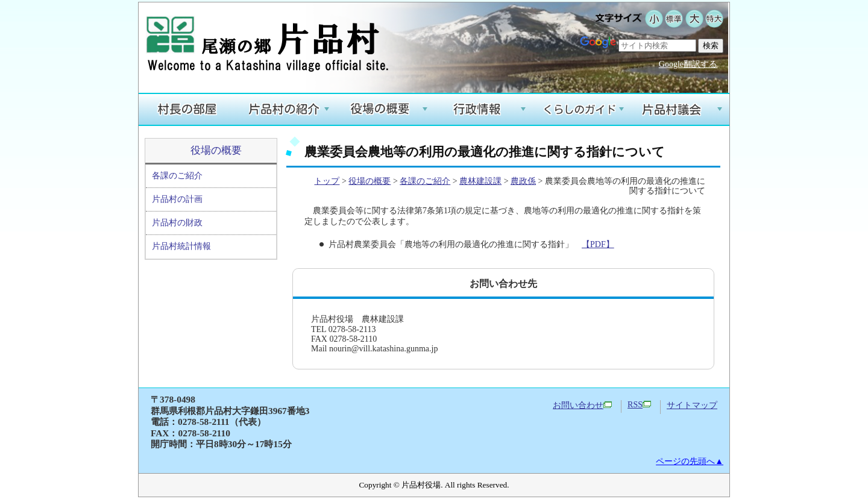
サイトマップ (692, 405)
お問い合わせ (582, 405)
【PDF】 (598, 244)
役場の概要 (216, 150)
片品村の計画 (177, 199)
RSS (639, 405)
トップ (327, 181)
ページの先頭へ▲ (690, 461)
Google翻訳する (688, 64)
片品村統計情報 (181, 246)
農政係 (523, 181)
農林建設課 (480, 181)
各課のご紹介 (177, 176)
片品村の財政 (177, 223)
